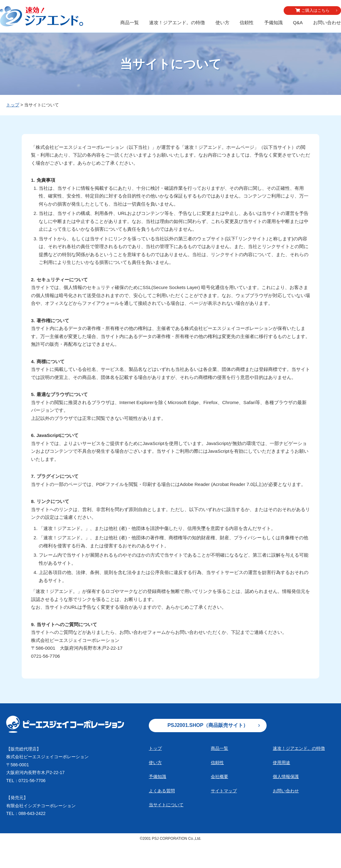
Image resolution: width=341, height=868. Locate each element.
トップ (13, 105)
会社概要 (219, 777)
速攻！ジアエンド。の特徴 (177, 22)
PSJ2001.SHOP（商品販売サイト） (208, 725)
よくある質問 (162, 791)
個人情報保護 (286, 777)
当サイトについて (166, 805)
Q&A (298, 22)
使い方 (222, 22)
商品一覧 (130, 22)
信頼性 (247, 22)
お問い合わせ (327, 22)
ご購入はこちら (315, 10)
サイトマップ (224, 791)
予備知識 (273, 22)
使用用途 (281, 763)
